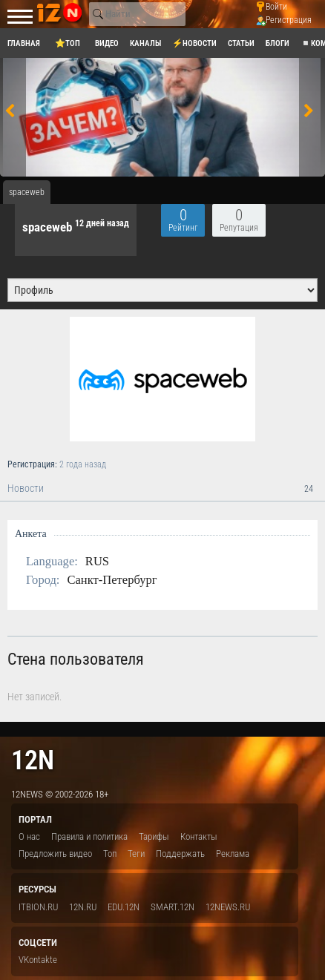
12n (33, 760)
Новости (162, 489)
